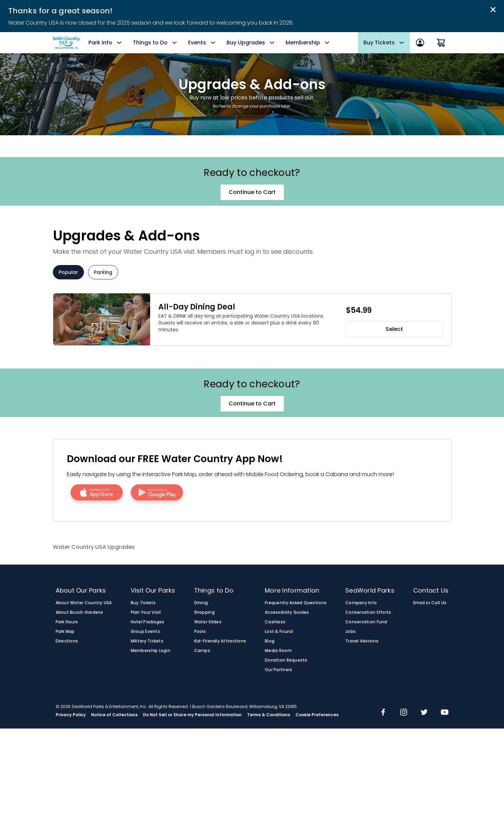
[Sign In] (420, 43)
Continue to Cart (252, 192)
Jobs (350, 632)
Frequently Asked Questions (296, 603)
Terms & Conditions (269, 715)
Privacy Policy (71, 715)
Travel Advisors (362, 641)
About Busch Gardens (80, 612)
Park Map (65, 632)
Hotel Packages (148, 622)
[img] (383, 713)
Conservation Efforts (368, 612)
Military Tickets (147, 641)
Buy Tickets (143, 603)
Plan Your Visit (146, 612)
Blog (270, 641)
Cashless (275, 622)
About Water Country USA (84, 603)
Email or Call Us (430, 603)
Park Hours (67, 622)
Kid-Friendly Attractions (220, 641)
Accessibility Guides (287, 612)
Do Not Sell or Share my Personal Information (192, 715)
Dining (201, 603)
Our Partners (278, 670)
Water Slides (208, 622)
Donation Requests (286, 660)
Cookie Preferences (317, 715)
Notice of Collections (114, 715)
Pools (200, 632)
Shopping (204, 612)
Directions (67, 641)
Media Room (278, 651)
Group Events (145, 632)
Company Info (361, 603)
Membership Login (150, 651)
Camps (202, 651)
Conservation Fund (366, 622)
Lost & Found (279, 632)
